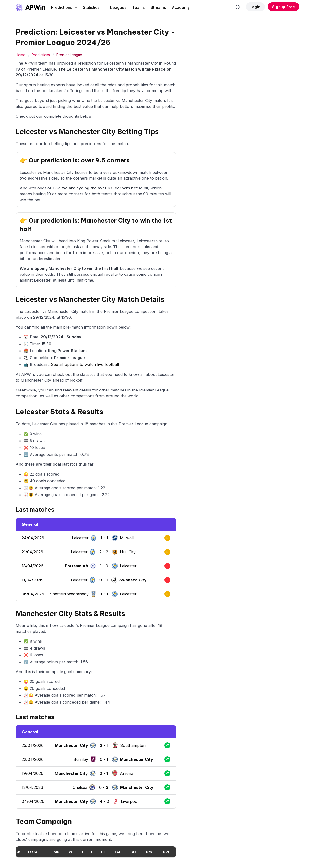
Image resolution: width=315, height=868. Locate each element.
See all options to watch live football (85, 364)
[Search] (238, 7)
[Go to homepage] (31, 7)
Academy (181, 7)
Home (21, 55)
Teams (138, 7)
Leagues (118, 7)
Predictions (65, 7)
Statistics (94, 7)
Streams (158, 7)
